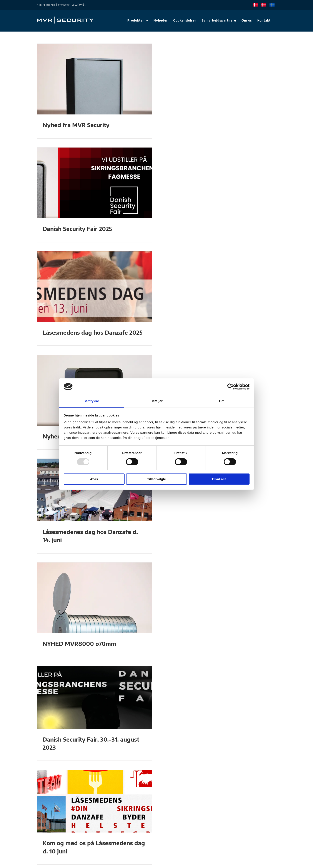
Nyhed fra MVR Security (76, 125)
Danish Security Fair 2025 (77, 229)
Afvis (94, 479)
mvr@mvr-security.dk (72, 5)
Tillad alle (219, 479)
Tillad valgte (156, 479)
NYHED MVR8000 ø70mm (79, 644)
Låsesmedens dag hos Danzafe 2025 (93, 332)
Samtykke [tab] (91, 401)
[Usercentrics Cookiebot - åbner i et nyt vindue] (231, 387)
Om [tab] (222, 401)
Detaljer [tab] (156, 401)
